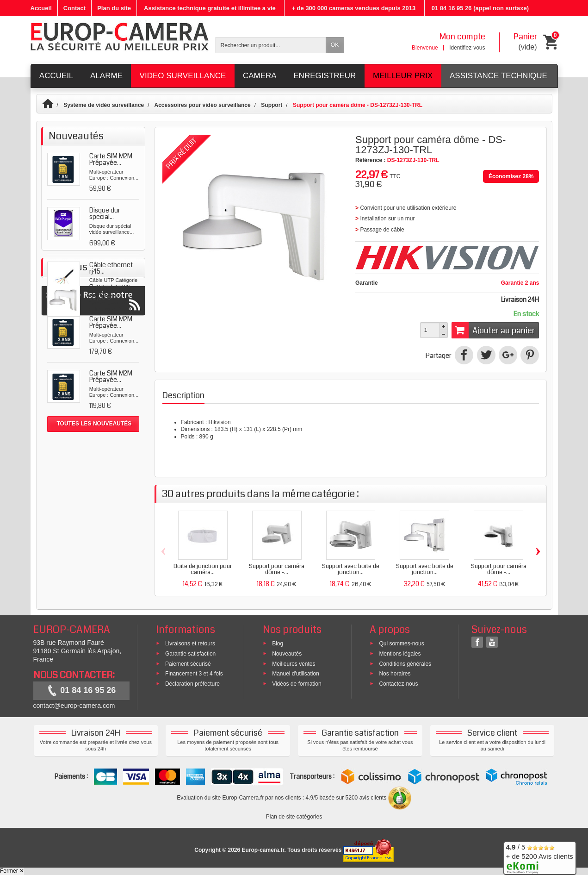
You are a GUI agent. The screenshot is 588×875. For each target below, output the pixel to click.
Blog (278, 644)
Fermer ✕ (12, 871)
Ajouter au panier (493, 330)
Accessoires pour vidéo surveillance (203, 105)
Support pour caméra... (108, 476)
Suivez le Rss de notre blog (93, 535)
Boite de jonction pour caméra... (203, 569)
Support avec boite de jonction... (351, 569)
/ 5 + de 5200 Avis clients (540, 857)
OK (335, 45)
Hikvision (220, 422)
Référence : (370, 160)
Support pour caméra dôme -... (277, 569)
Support (272, 105)
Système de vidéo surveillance (104, 105)
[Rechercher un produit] (271, 45)
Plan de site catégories (294, 817)
